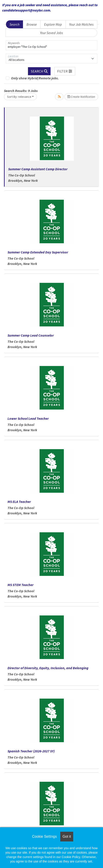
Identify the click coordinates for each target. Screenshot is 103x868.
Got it (67, 836)
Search (14, 24)
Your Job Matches (81, 24)
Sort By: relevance (19, 97)
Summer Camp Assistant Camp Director (38, 169)
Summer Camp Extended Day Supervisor (38, 252)
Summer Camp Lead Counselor (31, 335)
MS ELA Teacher (19, 502)
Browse (32, 24)
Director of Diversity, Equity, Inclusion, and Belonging (48, 668)
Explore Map (53, 24)
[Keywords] (51, 45)
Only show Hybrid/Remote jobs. (35, 78)
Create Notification (81, 97)
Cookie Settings (44, 836)
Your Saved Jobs (51, 33)
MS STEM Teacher (21, 585)
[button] (65, 71)
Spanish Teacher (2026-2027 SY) (31, 751)
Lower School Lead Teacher (28, 418)
